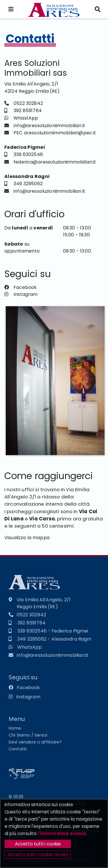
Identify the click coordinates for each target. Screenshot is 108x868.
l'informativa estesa (62, 833)
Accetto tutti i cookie (38, 844)
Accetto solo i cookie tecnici (38, 855)
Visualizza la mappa (27, 539)
